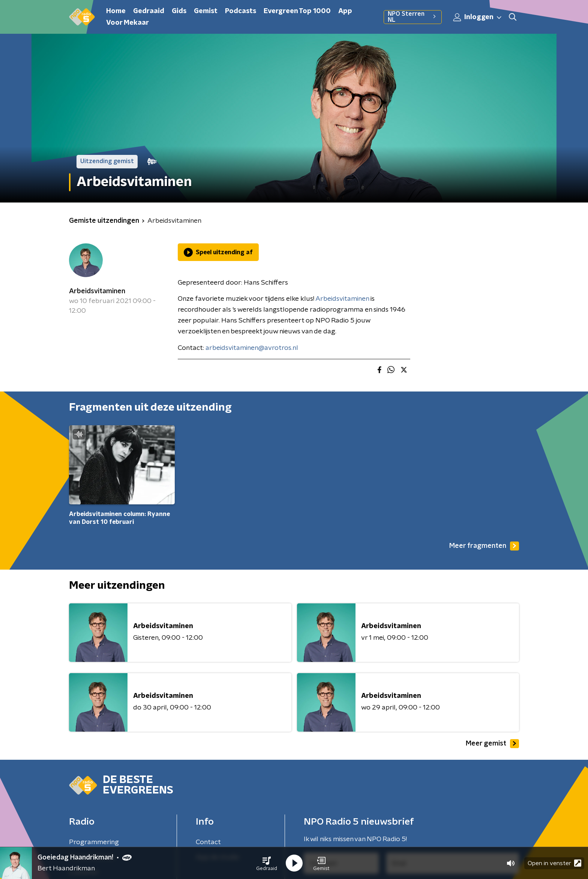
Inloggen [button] (478, 17)
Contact (208, 842)
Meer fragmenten (484, 546)
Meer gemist (492, 744)
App (345, 11)
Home (116, 11)
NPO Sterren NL (413, 17)
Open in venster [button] (554, 863)
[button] (267, 863)
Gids (179, 11)
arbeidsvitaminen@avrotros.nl (252, 348)
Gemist (206, 11)
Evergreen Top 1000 (297, 11)
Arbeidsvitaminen (97, 291)
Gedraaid (149, 11)
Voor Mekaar (127, 23)
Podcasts (241, 11)
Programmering (94, 842)
